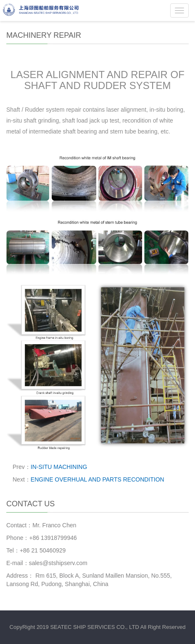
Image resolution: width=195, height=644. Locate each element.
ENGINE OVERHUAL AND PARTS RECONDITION (97, 479)
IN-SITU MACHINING (59, 467)
